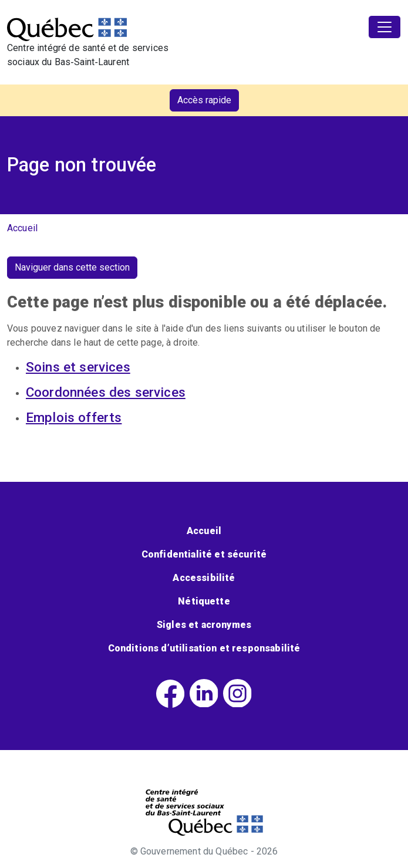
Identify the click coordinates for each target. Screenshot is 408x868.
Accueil (22, 228)
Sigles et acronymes (204, 625)
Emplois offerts (74, 417)
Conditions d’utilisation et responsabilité (204, 648)
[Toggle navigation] (385, 27)
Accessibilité (204, 578)
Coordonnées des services (106, 392)
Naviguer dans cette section (72, 267)
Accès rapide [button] (204, 100)
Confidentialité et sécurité (204, 554)
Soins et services (78, 367)
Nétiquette (204, 601)
